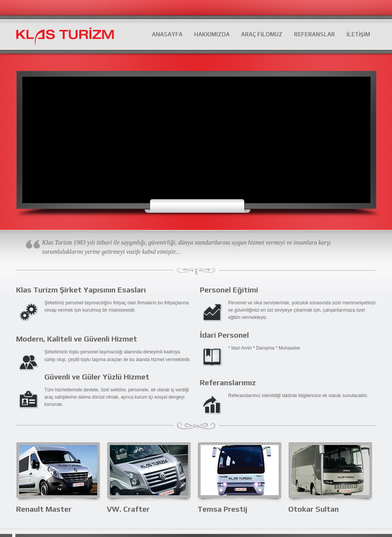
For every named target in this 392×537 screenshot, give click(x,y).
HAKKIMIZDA (212, 34)
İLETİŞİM (358, 34)
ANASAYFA (167, 34)
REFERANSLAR (314, 34)
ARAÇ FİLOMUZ (262, 34)
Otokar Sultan (314, 509)
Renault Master (44, 509)
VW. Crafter (128, 509)
